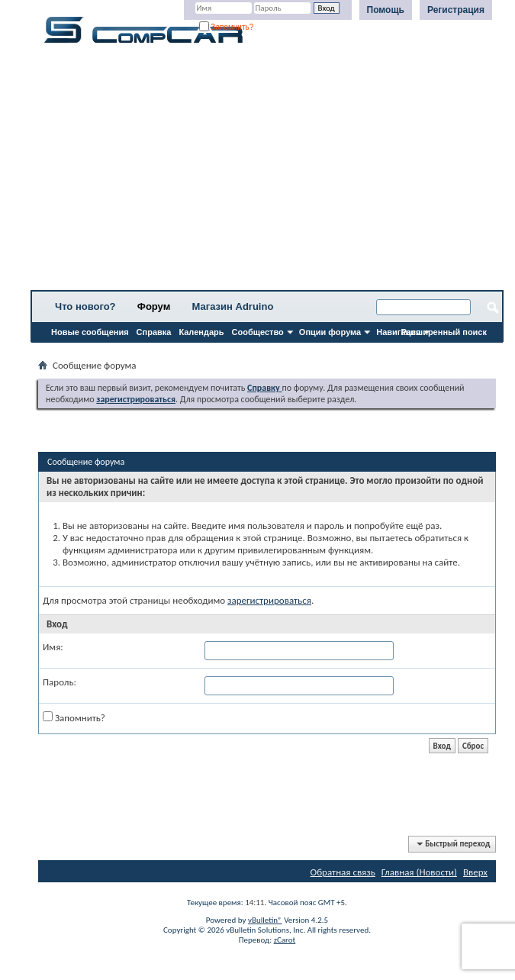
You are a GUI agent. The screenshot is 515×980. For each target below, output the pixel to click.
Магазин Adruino (233, 306)
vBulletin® (265, 920)
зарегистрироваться (269, 600)
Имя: (53, 647)
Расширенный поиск (444, 332)
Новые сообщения (90, 332)
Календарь (201, 332)
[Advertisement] (267, 172)
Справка (154, 332)
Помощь (386, 10)
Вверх (475, 872)
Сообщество (258, 332)
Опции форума (330, 332)
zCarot (285, 940)
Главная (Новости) (419, 872)
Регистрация (456, 10)
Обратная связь (343, 872)
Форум (154, 306)
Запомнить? (227, 27)
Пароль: (60, 682)
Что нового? (85, 306)
